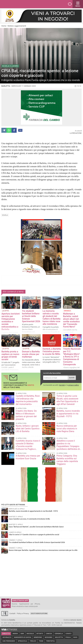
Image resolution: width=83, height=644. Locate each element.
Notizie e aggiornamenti (17, 26)
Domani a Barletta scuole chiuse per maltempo (31, 354)
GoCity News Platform (39, 613)
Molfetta (59, 637)
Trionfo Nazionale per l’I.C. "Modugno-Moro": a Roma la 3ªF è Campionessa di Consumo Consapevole (72, 357)
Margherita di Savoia (23, 637)
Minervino (38, 637)
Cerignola (59, 634)
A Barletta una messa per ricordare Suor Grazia (28, 457)
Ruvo (75, 637)
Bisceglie (30, 634)
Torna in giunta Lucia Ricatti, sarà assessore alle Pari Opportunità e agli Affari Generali (67, 400)
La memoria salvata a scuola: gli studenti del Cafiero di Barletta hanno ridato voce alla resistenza (52, 317)
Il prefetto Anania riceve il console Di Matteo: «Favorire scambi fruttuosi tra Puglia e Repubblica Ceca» (28, 446)
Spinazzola (22, 641)
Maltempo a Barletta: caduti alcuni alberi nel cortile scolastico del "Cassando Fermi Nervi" (71, 320)
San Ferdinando (9, 641)
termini (62, 385)
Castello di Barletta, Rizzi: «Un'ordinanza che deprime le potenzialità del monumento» (28, 400)
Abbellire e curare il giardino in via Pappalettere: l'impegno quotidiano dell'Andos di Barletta (68, 446)
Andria (15, 634)
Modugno (49, 637)
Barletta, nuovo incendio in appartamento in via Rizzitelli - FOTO (68, 414)
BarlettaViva (15, 4)
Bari (22, 634)
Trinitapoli (51, 641)
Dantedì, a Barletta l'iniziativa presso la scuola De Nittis (52, 351)
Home (4, 26)
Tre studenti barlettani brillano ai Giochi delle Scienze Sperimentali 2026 (31, 316)
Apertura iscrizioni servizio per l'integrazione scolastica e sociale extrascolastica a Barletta (11, 322)
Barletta (6, 634)
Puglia (68, 637)
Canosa (49, 634)
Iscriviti (72, 378)
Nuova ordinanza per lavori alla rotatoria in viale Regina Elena (67, 429)
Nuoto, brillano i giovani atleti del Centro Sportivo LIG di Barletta (28, 429)
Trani (41, 641)
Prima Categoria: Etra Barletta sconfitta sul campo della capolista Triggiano (67, 460)
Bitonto (40, 634)
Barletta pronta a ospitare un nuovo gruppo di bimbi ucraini (10, 355)
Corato (69, 634)
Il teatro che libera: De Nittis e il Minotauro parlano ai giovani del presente (26, 415)
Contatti (12, 613)
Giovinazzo (7, 637)
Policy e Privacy (23, 613)
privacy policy (74, 385)
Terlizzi (33, 641)
